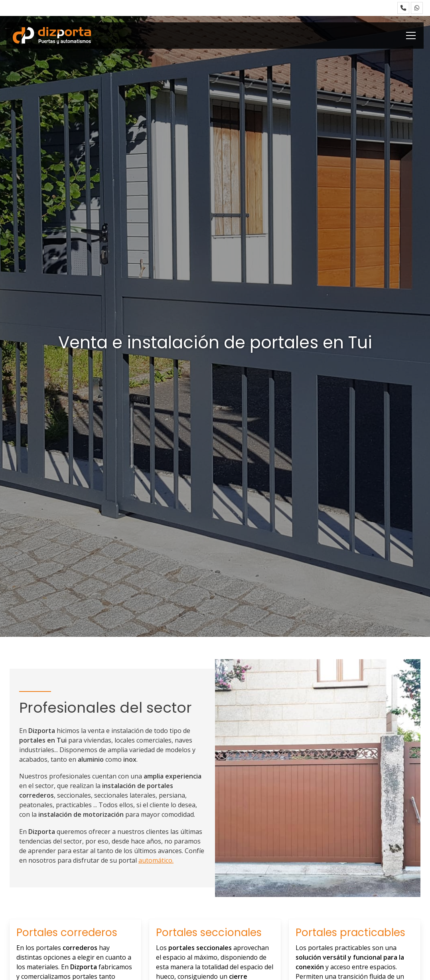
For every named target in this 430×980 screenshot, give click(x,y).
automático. (156, 860)
